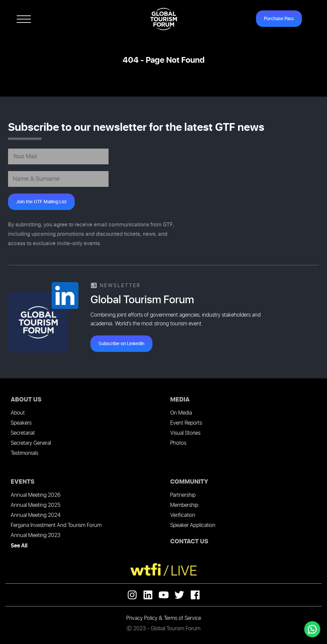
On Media (181, 413)
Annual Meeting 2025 (36, 505)
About (18, 413)
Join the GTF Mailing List (41, 202)
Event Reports (186, 423)
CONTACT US (189, 542)
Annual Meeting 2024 (36, 515)
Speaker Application (193, 525)
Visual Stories (185, 433)
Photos (178, 443)
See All (19, 546)
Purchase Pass (279, 19)
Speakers (21, 423)
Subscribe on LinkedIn (121, 344)
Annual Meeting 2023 (36, 535)
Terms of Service (182, 618)
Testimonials (24, 453)
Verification (183, 515)
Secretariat (23, 433)
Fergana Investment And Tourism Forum (56, 525)
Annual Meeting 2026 (36, 495)
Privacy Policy (142, 618)
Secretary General (31, 443)
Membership (184, 505)
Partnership (183, 495)
